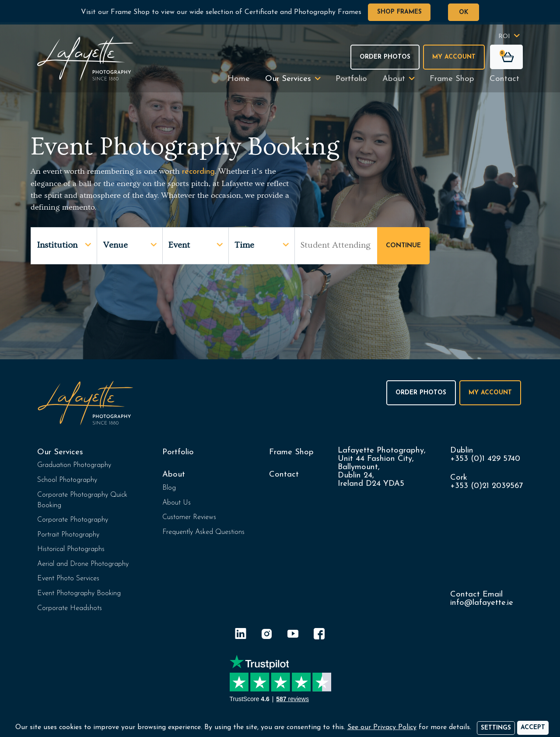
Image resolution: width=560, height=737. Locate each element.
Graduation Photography (74, 465)
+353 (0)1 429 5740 (485, 459)
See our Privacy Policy (382, 727)
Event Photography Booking (79, 593)
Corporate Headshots (70, 608)
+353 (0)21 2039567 (486, 486)
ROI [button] (504, 37)
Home (239, 79)
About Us (177, 503)
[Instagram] (267, 635)
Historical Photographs (71, 549)
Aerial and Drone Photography (83, 564)
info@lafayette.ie (482, 603)
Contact (504, 79)
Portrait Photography (68, 535)
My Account (454, 57)
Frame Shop (452, 79)
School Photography (67, 480)
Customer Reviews (189, 517)
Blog (169, 488)
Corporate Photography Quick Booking (82, 500)
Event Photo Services (68, 579)
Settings (496, 728)
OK (464, 12)
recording (198, 172)
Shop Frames (399, 12)
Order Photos (385, 57)
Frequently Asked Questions (203, 532)
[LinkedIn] (241, 635)
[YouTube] (293, 635)
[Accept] (533, 728)
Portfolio (351, 79)
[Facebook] (319, 635)
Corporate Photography (73, 520)
